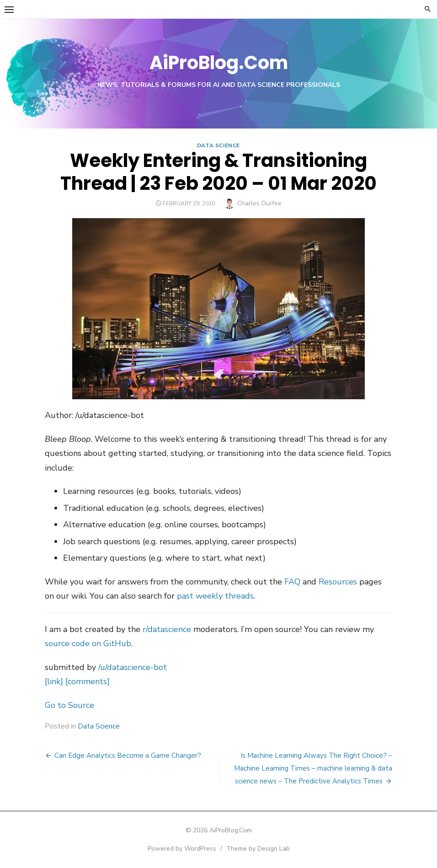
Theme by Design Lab (258, 849)
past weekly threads (215, 596)
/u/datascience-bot (133, 667)
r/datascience (167, 629)
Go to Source (69, 705)
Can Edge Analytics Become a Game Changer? (128, 755)
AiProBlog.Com (219, 63)
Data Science (218, 145)
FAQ (292, 582)
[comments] (88, 681)
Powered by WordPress (182, 849)
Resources (338, 582)
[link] (54, 681)
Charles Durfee (259, 203)
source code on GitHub (88, 643)
